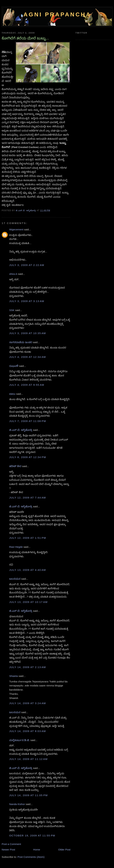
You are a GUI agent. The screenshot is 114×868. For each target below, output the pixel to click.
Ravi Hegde (16, 547)
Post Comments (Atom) (31, 857)
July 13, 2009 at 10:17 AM (28, 602)
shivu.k (13, 274)
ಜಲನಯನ (15, 579)
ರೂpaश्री (14, 366)
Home (37, 850)
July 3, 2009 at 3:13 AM (27, 301)
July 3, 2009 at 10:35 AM (28, 333)
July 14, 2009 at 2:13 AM (28, 667)
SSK (12, 310)
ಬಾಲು (12, 394)
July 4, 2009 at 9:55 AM (27, 385)
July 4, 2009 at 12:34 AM (28, 357)
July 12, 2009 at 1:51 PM (28, 538)
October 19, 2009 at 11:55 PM (32, 836)
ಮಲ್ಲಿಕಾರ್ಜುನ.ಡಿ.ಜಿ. (19, 740)
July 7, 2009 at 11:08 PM (28, 421)
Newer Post (8, 850)
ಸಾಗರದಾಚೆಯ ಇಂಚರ (21, 342)
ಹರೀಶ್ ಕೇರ (15, 466)
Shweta (14, 676)
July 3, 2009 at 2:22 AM (27, 265)
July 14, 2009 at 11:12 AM (28, 759)
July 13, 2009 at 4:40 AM (28, 570)
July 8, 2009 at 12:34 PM (28, 457)
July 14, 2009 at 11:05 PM (28, 795)
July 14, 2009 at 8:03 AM (28, 731)
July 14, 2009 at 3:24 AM (28, 703)
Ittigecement (16, 229)
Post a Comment (11, 844)
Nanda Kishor (17, 804)
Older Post (64, 850)
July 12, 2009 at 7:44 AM (28, 498)
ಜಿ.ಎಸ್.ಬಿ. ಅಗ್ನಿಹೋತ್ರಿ (21, 430)
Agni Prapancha (57, 14)
